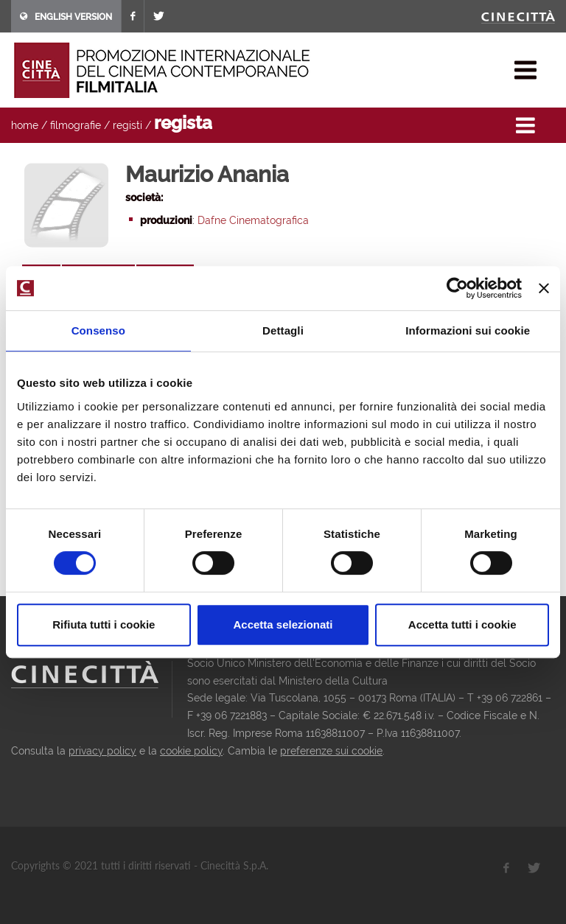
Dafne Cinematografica (253, 220)
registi (127, 125)
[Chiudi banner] (544, 288)
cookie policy (191, 751)
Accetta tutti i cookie (462, 624)
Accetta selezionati (283, 624)
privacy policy (102, 751)
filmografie (76, 125)
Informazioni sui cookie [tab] (468, 330)
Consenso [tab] (98, 330)
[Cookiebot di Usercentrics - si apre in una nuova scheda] (457, 288)
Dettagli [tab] (283, 330)
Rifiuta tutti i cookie (104, 624)
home (25, 125)
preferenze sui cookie (331, 751)
